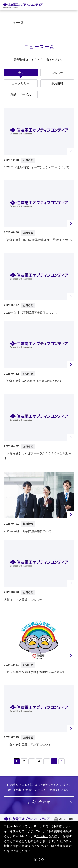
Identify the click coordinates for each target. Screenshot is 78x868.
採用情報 (57, 83)
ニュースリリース (21, 83)
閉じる (39, 859)
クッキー (42, 836)
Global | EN (66, 820)
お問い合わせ (39, 802)
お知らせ (57, 73)
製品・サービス (21, 94)
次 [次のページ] (62, 761)
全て (21, 73)
